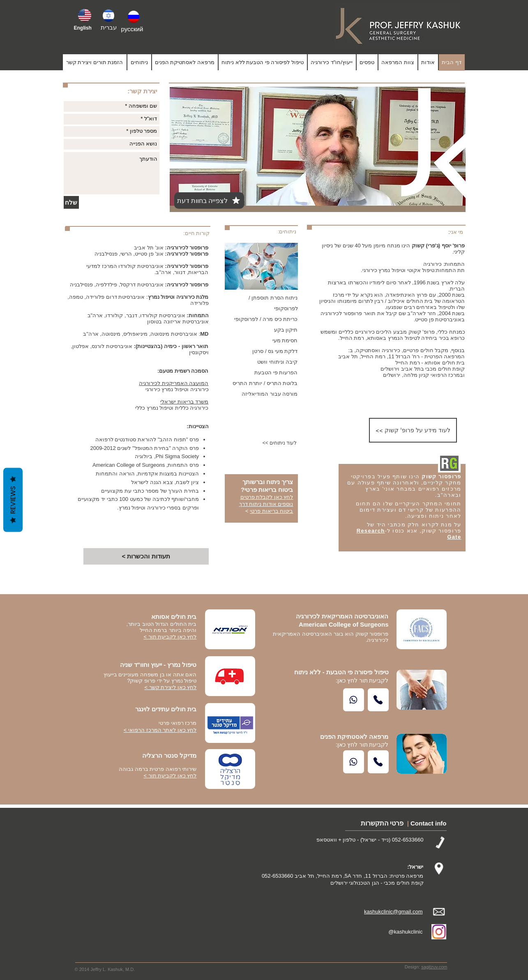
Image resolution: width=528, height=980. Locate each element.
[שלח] (71, 202)
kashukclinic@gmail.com (393, 912)
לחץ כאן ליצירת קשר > (170, 687)
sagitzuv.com (434, 967)
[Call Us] (378, 700)
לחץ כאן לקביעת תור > (170, 776)
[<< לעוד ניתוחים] (270, 443)
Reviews (13, 500)
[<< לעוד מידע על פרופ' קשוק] (413, 430)
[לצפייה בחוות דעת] (209, 201)
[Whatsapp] (354, 700)
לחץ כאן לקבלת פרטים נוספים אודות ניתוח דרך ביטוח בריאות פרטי (266, 504)
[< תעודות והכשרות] (146, 556)
